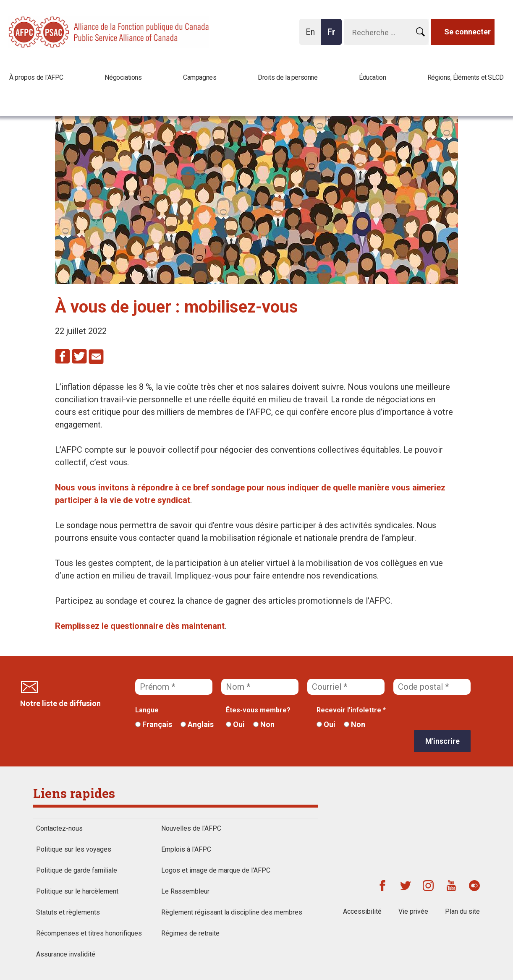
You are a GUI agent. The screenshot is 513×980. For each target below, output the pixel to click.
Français (154, 724)
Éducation (372, 77)
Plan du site (462, 911)
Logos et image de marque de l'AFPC (216, 870)
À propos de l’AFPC (36, 77)
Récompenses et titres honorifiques (89, 933)
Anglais (197, 724)
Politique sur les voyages (74, 849)
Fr (334, 36)
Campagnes (200, 77)
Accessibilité (362, 911)
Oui (235, 724)
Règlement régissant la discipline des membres (232, 912)
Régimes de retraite (190, 933)
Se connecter (467, 32)
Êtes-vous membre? (258, 710)
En (313, 36)
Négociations (123, 77)
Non (264, 724)
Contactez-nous (59, 828)
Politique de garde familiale (77, 870)
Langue (147, 710)
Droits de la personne (288, 77)
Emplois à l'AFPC (186, 849)
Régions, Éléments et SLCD (466, 77)
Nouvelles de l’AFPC (191, 828)
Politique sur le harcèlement (77, 891)
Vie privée (413, 911)
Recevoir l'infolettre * (351, 710)
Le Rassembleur (185, 891)
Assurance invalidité (66, 954)
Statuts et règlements (68, 912)
